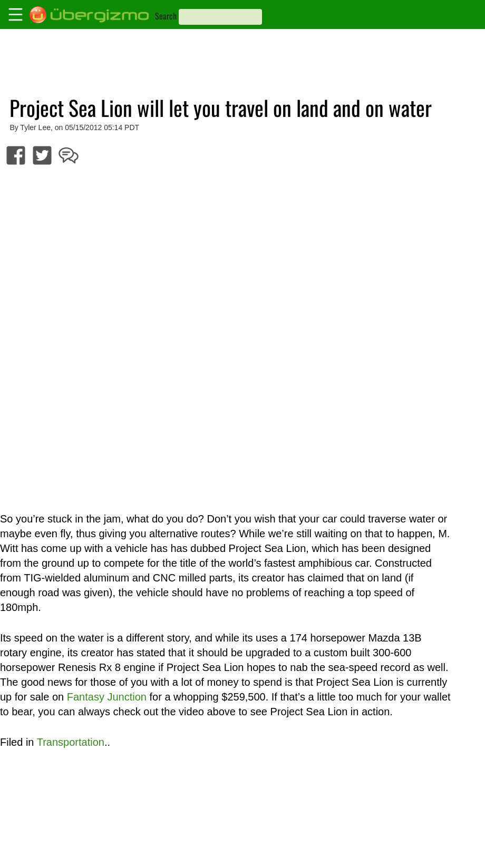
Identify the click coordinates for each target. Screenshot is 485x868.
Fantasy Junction (107, 697)
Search (166, 16)
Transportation (71, 742)
